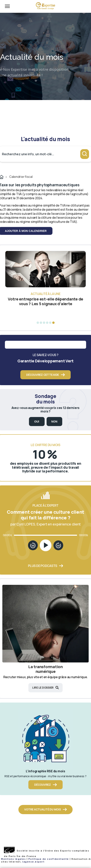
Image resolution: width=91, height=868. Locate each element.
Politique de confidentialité (49, 859)
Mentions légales (13, 859)
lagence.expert (33, 862)
